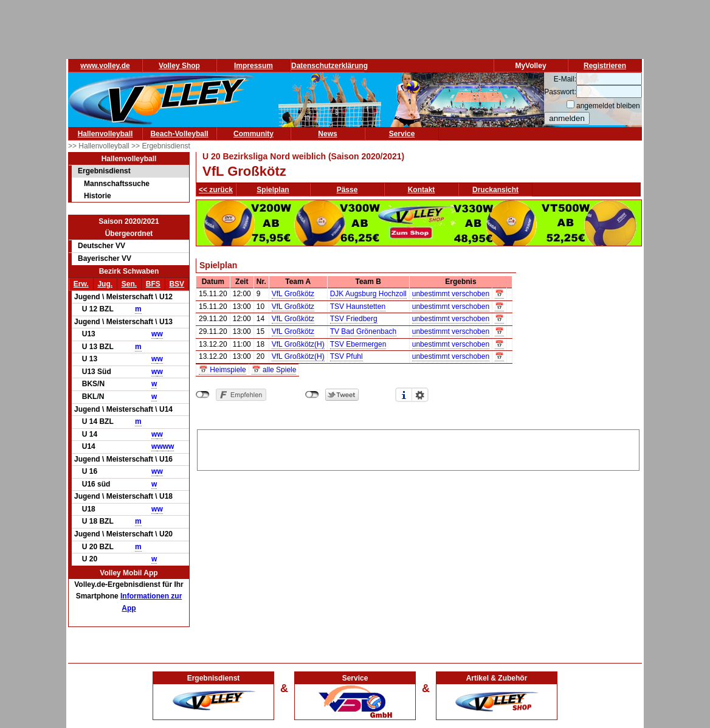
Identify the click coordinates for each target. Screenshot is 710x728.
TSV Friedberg (354, 319)
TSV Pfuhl (346, 356)
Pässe (347, 190)
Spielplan (273, 190)
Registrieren (605, 66)
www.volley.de (105, 66)
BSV (177, 284)
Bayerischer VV (105, 258)
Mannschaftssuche (117, 184)
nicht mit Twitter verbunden (312, 395)
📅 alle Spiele (274, 370)
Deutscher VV (102, 246)
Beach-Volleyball (179, 134)
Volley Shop (179, 66)
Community (253, 134)
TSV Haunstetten (358, 307)
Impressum (253, 66)
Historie (98, 196)
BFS (153, 284)
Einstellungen (420, 395)
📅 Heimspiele (222, 370)
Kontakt (422, 190)
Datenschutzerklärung (329, 66)
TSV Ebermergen (358, 344)
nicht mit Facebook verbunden (203, 395)
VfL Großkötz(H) (298, 344)
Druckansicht (495, 190)
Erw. (81, 284)
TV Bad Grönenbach (363, 331)
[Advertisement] (418, 448)
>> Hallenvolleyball (100, 146)
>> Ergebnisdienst (161, 146)
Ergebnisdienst (104, 171)
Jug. (105, 284)
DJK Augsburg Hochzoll (368, 294)
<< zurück (216, 190)
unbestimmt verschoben (451, 294)
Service (402, 134)
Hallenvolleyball (105, 134)
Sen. (129, 284)
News (327, 134)
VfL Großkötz (293, 294)
